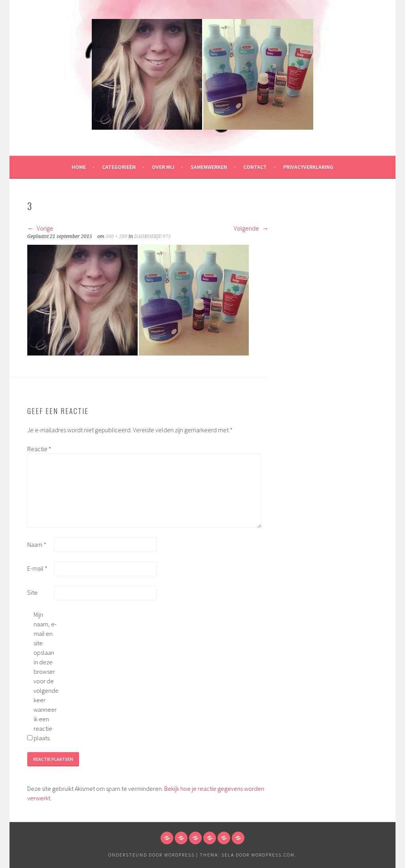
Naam (37, 545)
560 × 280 (116, 236)
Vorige (40, 228)
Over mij (163, 167)
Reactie (39, 449)
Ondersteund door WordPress (151, 855)
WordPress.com (273, 855)
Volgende (251, 228)
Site (32, 592)
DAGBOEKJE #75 (152, 236)
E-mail (37, 568)
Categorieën (119, 167)
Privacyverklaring (308, 167)
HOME (79, 167)
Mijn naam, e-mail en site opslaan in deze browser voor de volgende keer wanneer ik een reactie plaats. (46, 676)
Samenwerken (209, 167)
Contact (255, 167)
